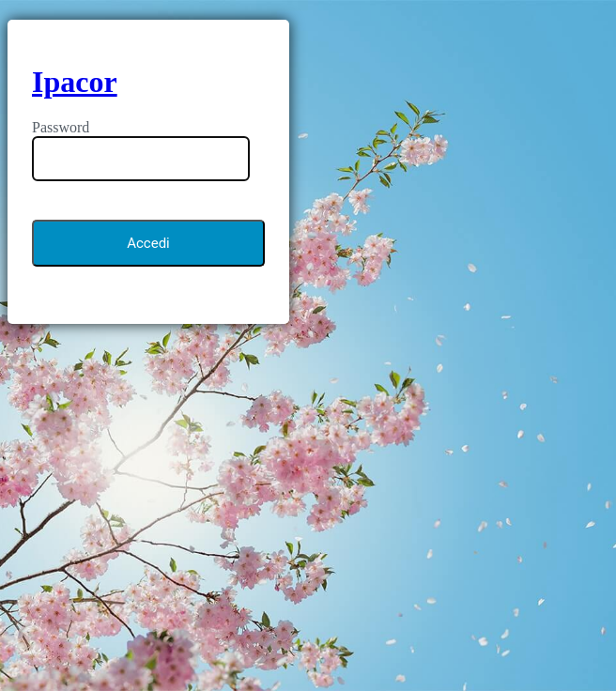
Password (61, 127)
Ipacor (75, 82)
